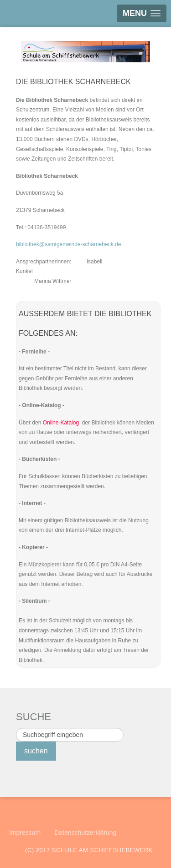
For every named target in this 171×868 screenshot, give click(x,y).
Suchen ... (16, 728)
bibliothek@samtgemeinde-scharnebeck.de (68, 244)
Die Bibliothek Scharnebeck (73, 82)
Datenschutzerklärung (85, 833)
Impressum (25, 833)
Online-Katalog (61, 423)
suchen (36, 751)
